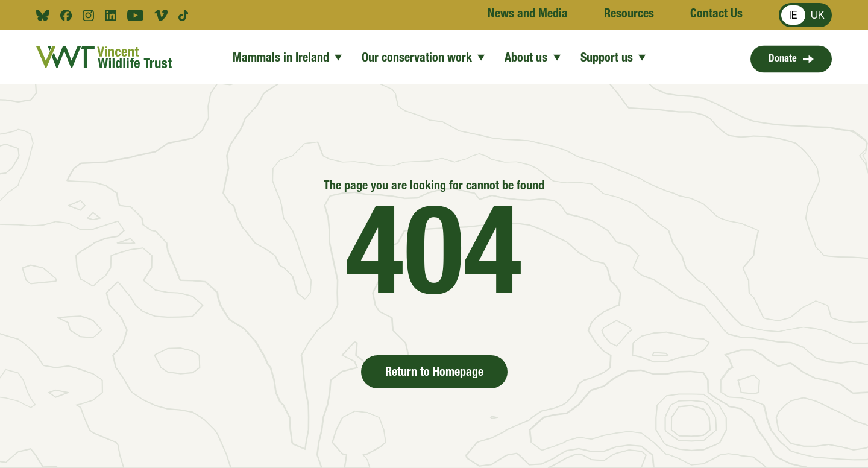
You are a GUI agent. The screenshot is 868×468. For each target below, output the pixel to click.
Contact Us (716, 15)
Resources (629, 15)
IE (793, 15)
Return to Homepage (434, 373)
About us (533, 58)
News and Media (528, 15)
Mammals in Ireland (288, 58)
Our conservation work (423, 58)
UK (818, 15)
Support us (613, 58)
